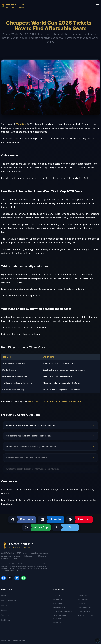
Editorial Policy (59, 607)
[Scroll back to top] (97, 640)
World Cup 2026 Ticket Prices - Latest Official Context (56, 401)
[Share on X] (66, 528)
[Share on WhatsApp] (36, 528)
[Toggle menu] (97, 5)
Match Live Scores (8, 600)
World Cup (21, 124)
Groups (4, 610)
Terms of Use (83, 599)
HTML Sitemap (84, 611)
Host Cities (5, 620)
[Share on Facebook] (22, 520)
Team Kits (5, 615)
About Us (57, 595)
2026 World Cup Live (86, 615)
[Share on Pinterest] (79, 520)
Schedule (5, 605)
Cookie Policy (59, 603)
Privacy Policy (59, 599)
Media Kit (57, 622)
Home (3, 595)
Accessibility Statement (63, 611)
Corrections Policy (85, 607)
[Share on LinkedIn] (51, 520)
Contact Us (82, 595)
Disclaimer (82, 603)
